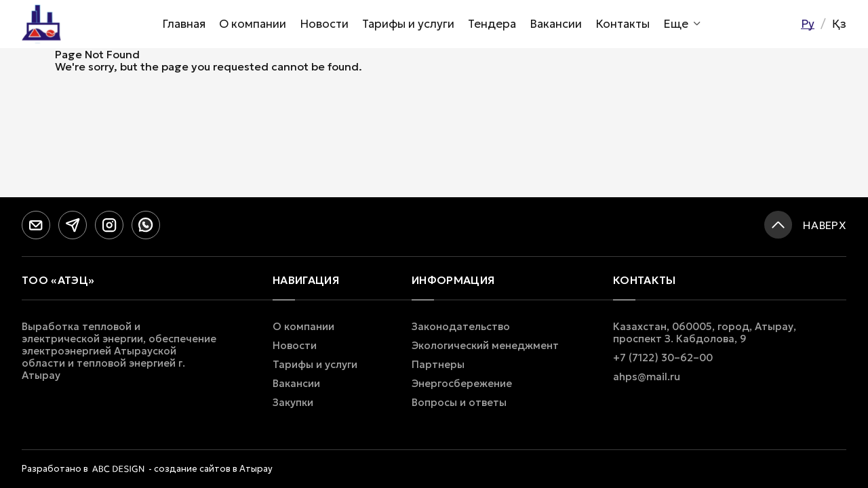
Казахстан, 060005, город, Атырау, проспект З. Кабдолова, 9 (705, 333)
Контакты (623, 24)
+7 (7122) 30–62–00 (663, 358)
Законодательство (461, 327)
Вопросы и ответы (459, 403)
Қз (839, 24)
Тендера (492, 24)
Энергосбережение (462, 384)
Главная (184, 24)
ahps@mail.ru (647, 377)
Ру (808, 24)
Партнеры (438, 365)
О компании (253, 24)
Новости (324, 24)
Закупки (293, 403)
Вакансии (556, 24)
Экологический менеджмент (485, 346)
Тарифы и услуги (408, 24)
